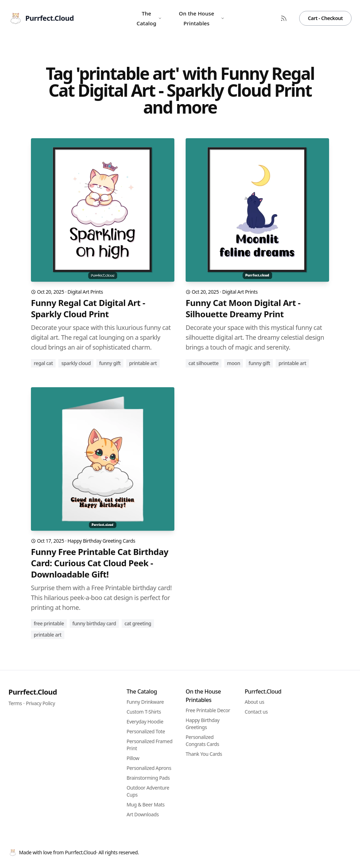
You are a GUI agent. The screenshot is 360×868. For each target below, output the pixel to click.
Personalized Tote (146, 731)
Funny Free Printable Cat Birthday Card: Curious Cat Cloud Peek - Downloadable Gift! (100, 563)
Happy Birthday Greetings (202, 724)
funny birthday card (94, 623)
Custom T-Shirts (144, 712)
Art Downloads (143, 814)
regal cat (43, 363)
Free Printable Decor (208, 710)
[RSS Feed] (284, 18)
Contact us (256, 712)
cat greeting (138, 623)
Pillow (133, 758)
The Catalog (149, 18)
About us (255, 702)
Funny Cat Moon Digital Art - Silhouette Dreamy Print (243, 308)
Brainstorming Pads (148, 778)
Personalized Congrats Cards (202, 741)
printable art (143, 363)
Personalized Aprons (149, 768)
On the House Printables (202, 18)
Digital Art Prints (85, 292)
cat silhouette (204, 363)
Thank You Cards (204, 754)
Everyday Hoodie (145, 722)
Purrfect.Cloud (33, 692)
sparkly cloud (76, 363)
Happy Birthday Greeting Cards (101, 541)
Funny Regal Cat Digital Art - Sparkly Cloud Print (88, 308)
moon (234, 363)
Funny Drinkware (145, 702)
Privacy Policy (41, 703)
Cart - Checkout (325, 18)
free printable (49, 623)
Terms (15, 703)
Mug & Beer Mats (146, 805)
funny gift (110, 363)
